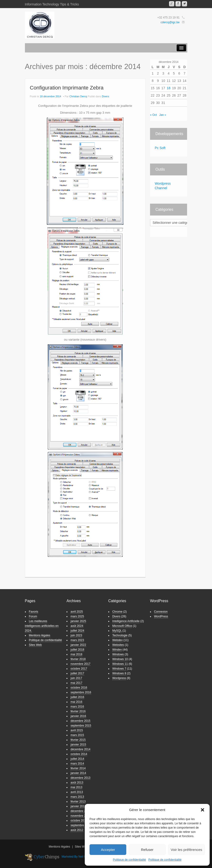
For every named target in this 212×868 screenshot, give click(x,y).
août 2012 (77, 830)
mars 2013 (77, 797)
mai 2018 (76, 654)
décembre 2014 (80, 749)
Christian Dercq (78, 96)
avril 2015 (77, 730)
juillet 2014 (77, 759)
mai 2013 (76, 787)
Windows (118, 654)
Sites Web (35, 645)
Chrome (117, 612)
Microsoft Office (122, 626)
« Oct (153, 115)
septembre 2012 (81, 825)
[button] (203, 810)
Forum (33, 616)
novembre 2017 (80, 664)
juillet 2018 (77, 650)
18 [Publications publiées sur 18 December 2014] (169, 88)
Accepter (108, 850)
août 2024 (77, 626)
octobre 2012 (79, 821)
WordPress (161, 616)
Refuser (147, 850)
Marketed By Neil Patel (76, 857)
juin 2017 (76, 678)
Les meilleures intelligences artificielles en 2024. (42, 626)
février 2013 (78, 802)
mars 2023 (77, 640)
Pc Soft (160, 148)
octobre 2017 (79, 669)
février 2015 (78, 740)
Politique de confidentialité (130, 860)
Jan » (163, 115)
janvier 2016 (78, 716)
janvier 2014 (78, 773)
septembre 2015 (81, 726)
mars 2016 (77, 707)
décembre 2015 (80, 721)
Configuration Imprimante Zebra (67, 88)
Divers (106, 96)
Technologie (120, 635)
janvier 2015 (78, 745)
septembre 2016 (81, 692)
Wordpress (119, 678)
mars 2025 (77, 616)
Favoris (34, 612)
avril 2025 (77, 612)
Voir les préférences (186, 850)
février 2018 (78, 659)
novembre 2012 (80, 816)
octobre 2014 (79, 754)
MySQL (117, 631)
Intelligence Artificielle (126, 621)
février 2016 (78, 711)
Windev (117, 650)
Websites (118, 645)
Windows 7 (119, 669)
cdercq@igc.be (170, 22)
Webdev (118, 640)
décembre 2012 (80, 811)
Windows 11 (120, 664)
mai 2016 (76, 702)
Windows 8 (119, 673)
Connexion (161, 612)
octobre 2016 (79, 688)
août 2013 (77, 783)
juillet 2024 (77, 631)
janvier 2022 (78, 645)
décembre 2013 (80, 778)
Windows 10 (120, 659)
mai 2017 (76, 683)
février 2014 (78, 768)
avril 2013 (77, 792)
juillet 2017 (77, 673)
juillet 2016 (77, 697)
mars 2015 (77, 735)
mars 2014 (77, 764)
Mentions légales (40, 635)
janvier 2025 (78, 621)
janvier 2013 (78, 806)
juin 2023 (76, 635)
